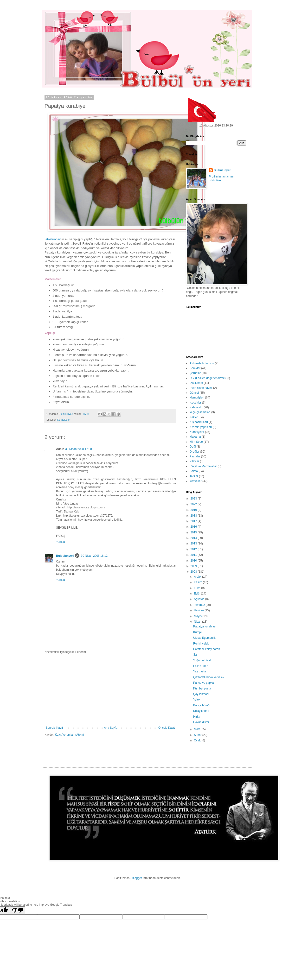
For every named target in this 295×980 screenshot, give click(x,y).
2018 (194, 516)
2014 (194, 538)
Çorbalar (195, 373)
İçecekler (195, 403)
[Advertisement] (110, 690)
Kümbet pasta (202, 689)
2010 (194, 561)
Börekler (195, 368)
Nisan (198, 622)
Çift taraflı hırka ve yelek (209, 677)
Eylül (197, 594)
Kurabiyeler (64, 420)
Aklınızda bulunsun (202, 363)
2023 (194, 499)
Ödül (193, 447)
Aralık (198, 577)
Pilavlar (194, 461)
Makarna (195, 437)
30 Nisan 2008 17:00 (79, 449)
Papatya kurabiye (204, 626)
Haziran (199, 610)
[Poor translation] (18, 910)
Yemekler (196, 481)
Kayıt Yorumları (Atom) (69, 735)
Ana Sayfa (111, 728)
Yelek (197, 700)
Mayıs (198, 616)
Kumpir (198, 632)
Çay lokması (201, 694)
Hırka (197, 717)
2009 (194, 566)
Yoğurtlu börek (202, 660)
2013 (194, 544)
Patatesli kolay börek (207, 649)
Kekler (194, 417)
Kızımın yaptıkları (201, 427)
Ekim (198, 588)
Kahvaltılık (196, 407)
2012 (194, 549)
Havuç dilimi (201, 722)
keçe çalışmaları (200, 412)
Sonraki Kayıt (54, 728)
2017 (194, 521)
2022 (194, 504)
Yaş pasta (199, 671)
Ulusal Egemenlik (204, 638)
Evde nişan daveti (201, 388)
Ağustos (200, 599)
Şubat (198, 735)
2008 (194, 572)
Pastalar (195, 456)
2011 (194, 555)
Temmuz (200, 605)
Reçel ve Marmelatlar (203, 466)
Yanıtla (60, 542)
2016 (194, 527)
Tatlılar (194, 476)
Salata (194, 471)
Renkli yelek (201, 644)
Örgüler (194, 452)
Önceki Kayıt (167, 728)
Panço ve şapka (203, 683)
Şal (195, 655)
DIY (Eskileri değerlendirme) (208, 378)
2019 (194, 510)
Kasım (198, 582)
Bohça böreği (202, 705)
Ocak (198, 740)
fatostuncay (53, 239)
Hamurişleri (197, 398)
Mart (197, 729)
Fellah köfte (201, 666)
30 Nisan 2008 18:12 (94, 556)
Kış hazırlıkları (199, 422)
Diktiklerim (196, 383)
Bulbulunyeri (65, 556)
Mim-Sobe (196, 442)
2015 (194, 532)
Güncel (194, 393)
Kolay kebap (201, 711)
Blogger (137, 878)
